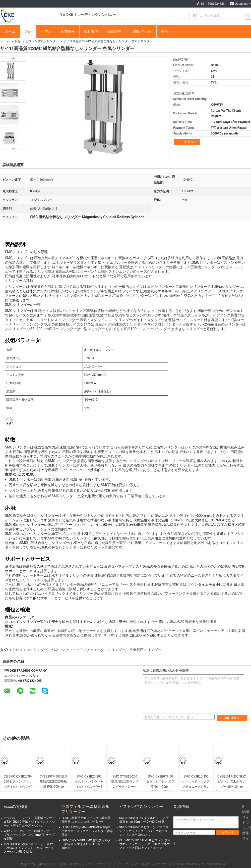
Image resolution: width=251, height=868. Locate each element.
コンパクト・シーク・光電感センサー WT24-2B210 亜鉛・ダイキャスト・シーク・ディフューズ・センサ (29, 822)
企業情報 (68, 31)
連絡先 (232, 718)
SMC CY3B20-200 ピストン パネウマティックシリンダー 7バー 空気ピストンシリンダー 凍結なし (89, 782)
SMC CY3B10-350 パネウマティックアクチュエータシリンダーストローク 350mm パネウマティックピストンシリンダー (196, 782)
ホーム (10, 31)
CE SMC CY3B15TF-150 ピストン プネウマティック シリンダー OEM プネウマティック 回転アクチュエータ (18, 782)
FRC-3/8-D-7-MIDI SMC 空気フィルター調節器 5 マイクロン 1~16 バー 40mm (86, 844)
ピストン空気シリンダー (42, 41)
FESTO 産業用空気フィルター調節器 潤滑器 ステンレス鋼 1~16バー (86, 820)
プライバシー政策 (32, 864)
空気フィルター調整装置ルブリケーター (85, 809)
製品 (28, 31)
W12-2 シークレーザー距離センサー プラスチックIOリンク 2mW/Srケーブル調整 (29, 835)
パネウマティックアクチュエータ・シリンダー (88, 650)
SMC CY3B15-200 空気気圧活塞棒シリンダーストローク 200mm (125, 782)
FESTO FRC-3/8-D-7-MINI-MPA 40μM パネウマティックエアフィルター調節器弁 (87, 831)
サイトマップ (246, 823)
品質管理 (114, 31)
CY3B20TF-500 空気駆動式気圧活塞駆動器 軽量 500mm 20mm (54, 782)
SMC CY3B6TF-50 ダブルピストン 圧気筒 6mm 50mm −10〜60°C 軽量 (160, 782)
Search (248, 16)
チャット (168, 31)
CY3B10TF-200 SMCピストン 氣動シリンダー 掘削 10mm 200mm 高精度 (232, 782)
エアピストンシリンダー (28, 650)
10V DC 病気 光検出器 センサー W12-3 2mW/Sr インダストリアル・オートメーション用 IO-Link (29, 848)
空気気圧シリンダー (145, 650)
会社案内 (91, 31)
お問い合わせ (141, 31)
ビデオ (46, 31)
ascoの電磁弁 (16, 807)
